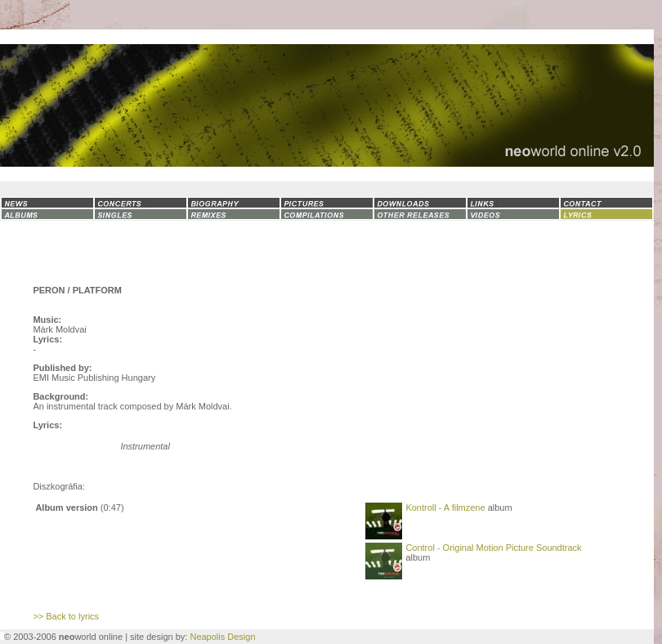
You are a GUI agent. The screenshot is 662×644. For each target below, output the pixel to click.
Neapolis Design (222, 637)
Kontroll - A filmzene (445, 508)
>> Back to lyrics (66, 616)
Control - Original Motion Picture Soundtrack (493, 548)
